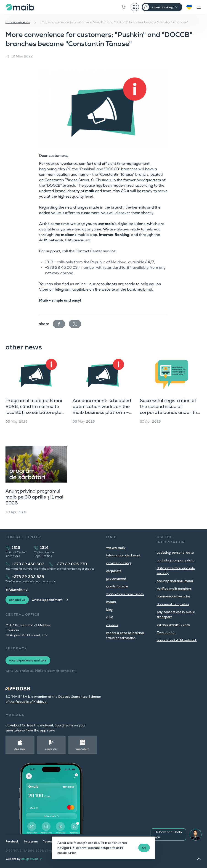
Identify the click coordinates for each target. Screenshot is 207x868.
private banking (119, 563)
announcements (18, 22)
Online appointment (47, 600)
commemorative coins (174, 596)
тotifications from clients (125, 594)
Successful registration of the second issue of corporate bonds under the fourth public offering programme (170, 412)
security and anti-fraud (175, 581)
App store (20, 749)
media (111, 602)
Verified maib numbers (174, 589)
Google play (51, 749)
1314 (44, 548)
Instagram (31, 842)
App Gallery (82, 749)
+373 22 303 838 (28, 577)
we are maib (116, 548)
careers (112, 625)
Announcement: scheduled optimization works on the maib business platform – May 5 (102, 409)
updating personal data (175, 553)
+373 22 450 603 (28, 564)
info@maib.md (17, 589)
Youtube (49, 842)
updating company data (176, 560)
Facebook (12, 842)
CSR (110, 617)
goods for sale (117, 586)
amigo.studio (30, 859)
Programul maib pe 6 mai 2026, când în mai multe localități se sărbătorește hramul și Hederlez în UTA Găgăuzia (34, 412)
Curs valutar (166, 632)
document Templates (173, 604)
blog (110, 610)
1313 (16, 548)
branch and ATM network (177, 640)
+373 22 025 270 (71, 564)
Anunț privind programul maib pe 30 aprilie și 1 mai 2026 (34, 497)
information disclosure (123, 555)
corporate (114, 571)
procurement (116, 579)
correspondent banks (173, 625)
